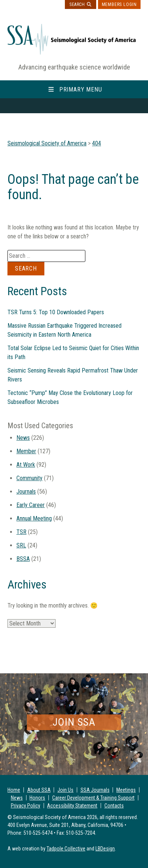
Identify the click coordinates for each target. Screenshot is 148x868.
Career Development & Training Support (93, 798)
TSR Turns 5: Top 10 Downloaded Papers (56, 312)
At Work (26, 465)
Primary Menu (81, 89)
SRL (21, 545)
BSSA (23, 559)
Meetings (126, 790)
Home (14, 790)
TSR (21, 532)
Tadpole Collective (66, 849)
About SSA (39, 790)
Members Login (119, 4)
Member (26, 451)
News (23, 438)
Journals (26, 492)
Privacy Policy (26, 806)
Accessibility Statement (72, 806)
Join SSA (74, 722)
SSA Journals (95, 790)
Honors (37, 798)
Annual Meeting (34, 518)
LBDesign (105, 849)
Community (29, 478)
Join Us (65, 790)
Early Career (31, 505)
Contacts (114, 806)
